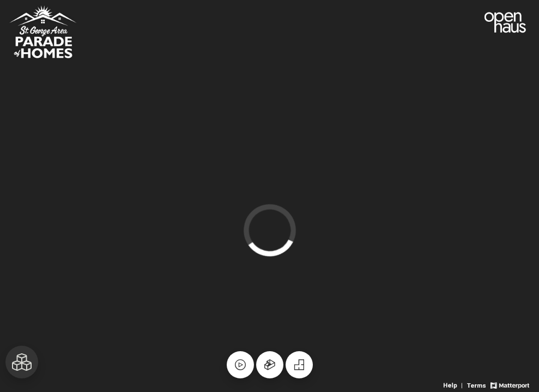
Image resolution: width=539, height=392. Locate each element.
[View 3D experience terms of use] (477, 385)
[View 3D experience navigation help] (454, 385)
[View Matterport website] (510, 385)
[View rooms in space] (22, 362)
